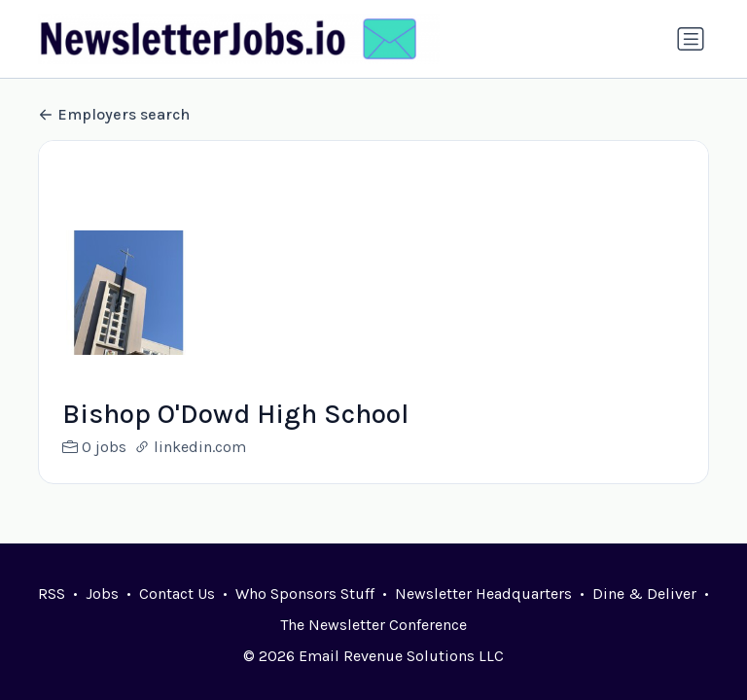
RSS (52, 594)
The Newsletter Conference (373, 625)
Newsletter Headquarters (483, 594)
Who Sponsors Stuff (305, 594)
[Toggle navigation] (691, 39)
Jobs (102, 594)
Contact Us (177, 594)
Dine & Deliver (644, 594)
